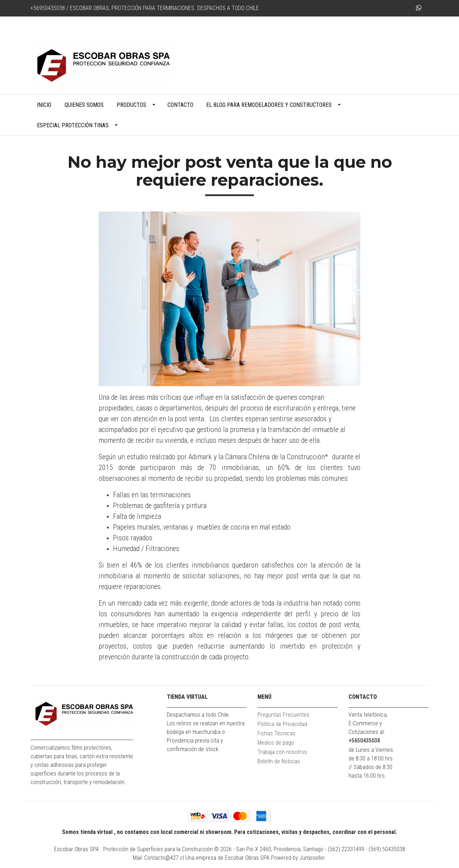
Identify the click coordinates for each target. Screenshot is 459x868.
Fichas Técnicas (276, 733)
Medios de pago (276, 743)
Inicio (44, 105)
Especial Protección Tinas (73, 125)
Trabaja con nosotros (282, 752)
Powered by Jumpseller (298, 858)
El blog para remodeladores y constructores (269, 105)
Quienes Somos (84, 105)
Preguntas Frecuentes (283, 715)
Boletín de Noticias (279, 761)
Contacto (180, 105)
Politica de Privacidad (282, 724)
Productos (131, 105)
